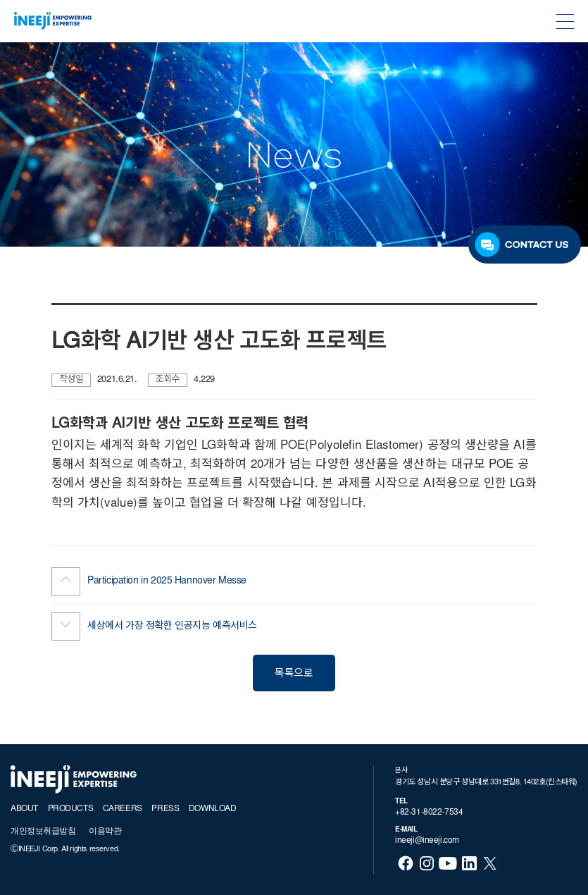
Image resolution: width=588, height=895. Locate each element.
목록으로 (294, 674)
